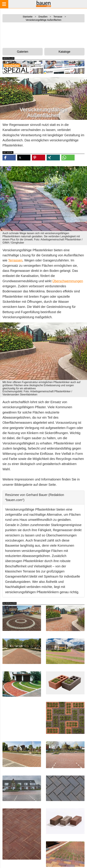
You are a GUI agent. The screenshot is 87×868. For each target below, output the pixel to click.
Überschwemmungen (68, 281)
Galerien (22, 52)
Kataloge (64, 52)
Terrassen (15, 260)
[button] (9, 158)
